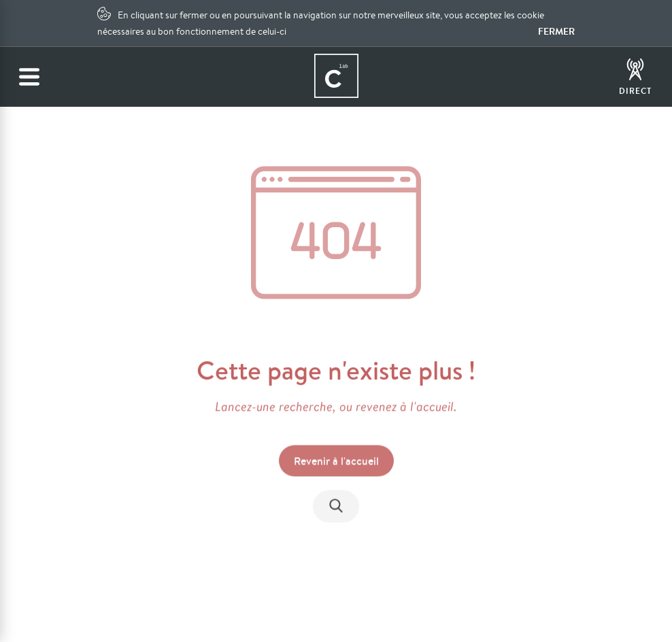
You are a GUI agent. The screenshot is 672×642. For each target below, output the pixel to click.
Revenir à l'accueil (336, 462)
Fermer (556, 31)
